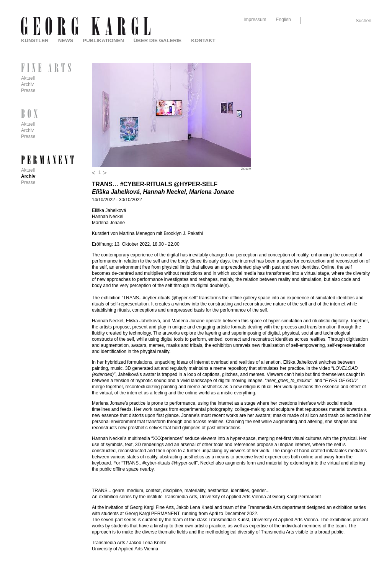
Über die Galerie (158, 40)
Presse (28, 90)
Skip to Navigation (357, 3)
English (283, 20)
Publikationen (103, 40)
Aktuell (28, 78)
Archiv (27, 84)
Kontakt (203, 40)
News (66, 40)
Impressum (255, 20)
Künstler (35, 40)
